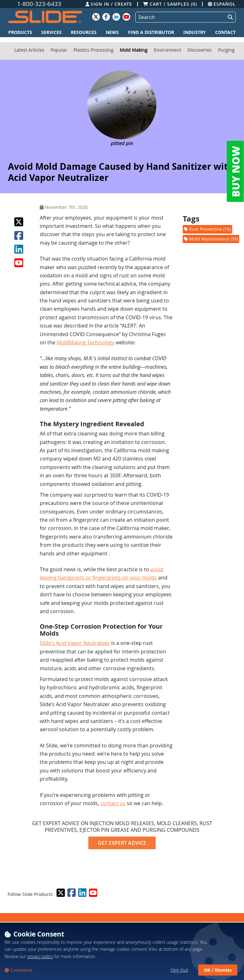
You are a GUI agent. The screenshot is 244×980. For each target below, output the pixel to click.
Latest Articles (29, 50)
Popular (59, 50)
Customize (21, 970)
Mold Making (134, 50)
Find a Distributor (151, 32)
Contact (225, 32)
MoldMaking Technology (85, 342)
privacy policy (40, 956)
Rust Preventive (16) (207, 229)
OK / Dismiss (218, 970)
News (112, 32)
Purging (226, 50)
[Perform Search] (229, 17)
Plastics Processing (93, 50)
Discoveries (200, 50)
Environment (167, 50)
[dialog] (122, 951)
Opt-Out (179, 970)
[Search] (179, 17)
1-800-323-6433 (39, 4)
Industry (195, 32)
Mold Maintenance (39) (211, 239)
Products (20, 32)
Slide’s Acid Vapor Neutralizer (75, 643)
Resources (84, 32)
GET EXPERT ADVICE (122, 843)
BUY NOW (235, 172)
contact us (113, 803)
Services (51, 32)
